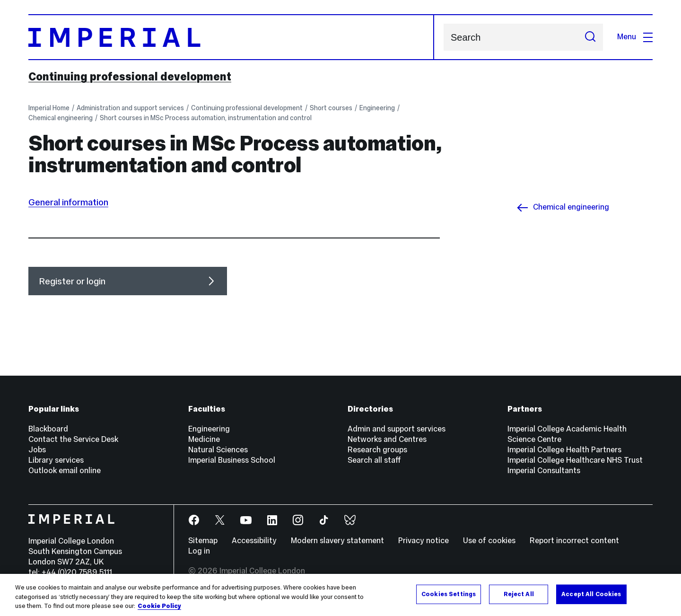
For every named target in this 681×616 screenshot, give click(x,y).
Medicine (204, 439)
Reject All (519, 594)
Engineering (377, 108)
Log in (199, 551)
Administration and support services (130, 108)
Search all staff (374, 460)
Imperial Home (49, 108)
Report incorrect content (574, 541)
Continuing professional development (130, 77)
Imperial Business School (232, 460)
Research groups (377, 450)
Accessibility (254, 541)
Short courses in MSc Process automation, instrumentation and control (206, 118)
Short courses (331, 108)
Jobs (37, 450)
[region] (340, 595)
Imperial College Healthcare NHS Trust (575, 460)
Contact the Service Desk (73, 439)
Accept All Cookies (591, 594)
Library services (56, 460)
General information (68, 202)
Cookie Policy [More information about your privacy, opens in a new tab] (159, 606)
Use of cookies (489, 541)
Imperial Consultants (544, 471)
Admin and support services (397, 429)
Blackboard (48, 429)
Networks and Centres (387, 439)
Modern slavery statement (337, 541)
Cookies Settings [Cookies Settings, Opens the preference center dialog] (449, 594)
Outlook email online (65, 471)
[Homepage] (231, 37)
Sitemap (203, 541)
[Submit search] (590, 37)
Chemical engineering (61, 118)
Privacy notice (423, 541)
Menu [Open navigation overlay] (635, 37)
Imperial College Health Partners (564, 450)
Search (443, 37)
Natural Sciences (218, 450)
